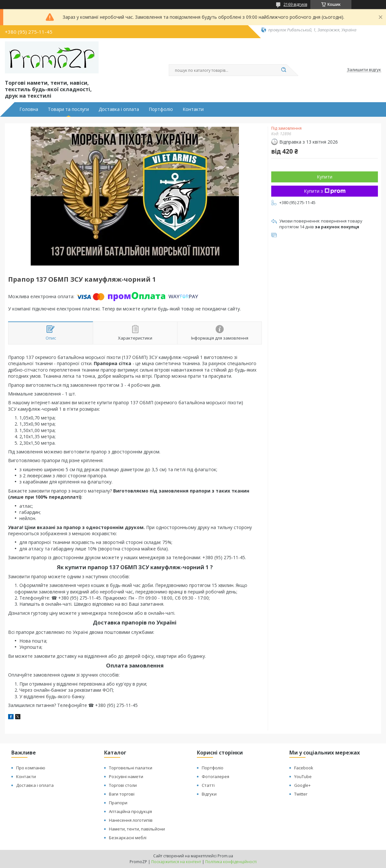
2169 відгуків (295, 4)
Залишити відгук (364, 70)
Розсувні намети (126, 776)
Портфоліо (161, 109)
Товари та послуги (68, 109)
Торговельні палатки (131, 768)
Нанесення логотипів (131, 820)
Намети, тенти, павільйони (137, 829)
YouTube (303, 776)
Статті (208, 785)
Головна (29, 109)
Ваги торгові (122, 794)
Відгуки (209, 794)
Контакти (193, 109)
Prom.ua (225, 856)
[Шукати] (284, 70)
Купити (325, 177)
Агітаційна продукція (130, 811)
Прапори (118, 803)
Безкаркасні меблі (128, 838)
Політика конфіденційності (231, 862)
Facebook (304, 768)
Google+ (302, 785)
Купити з (325, 191)
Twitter (301, 794)
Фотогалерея (215, 776)
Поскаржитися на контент (176, 862)
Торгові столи (123, 785)
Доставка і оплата (119, 109)
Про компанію (31, 768)
